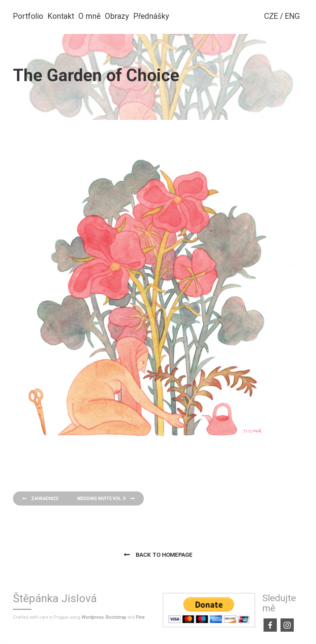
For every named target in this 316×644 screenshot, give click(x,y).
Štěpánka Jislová (55, 599)
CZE (271, 16)
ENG (292, 16)
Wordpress (93, 617)
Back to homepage (164, 555)
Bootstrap (116, 617)
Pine (140, 617)
